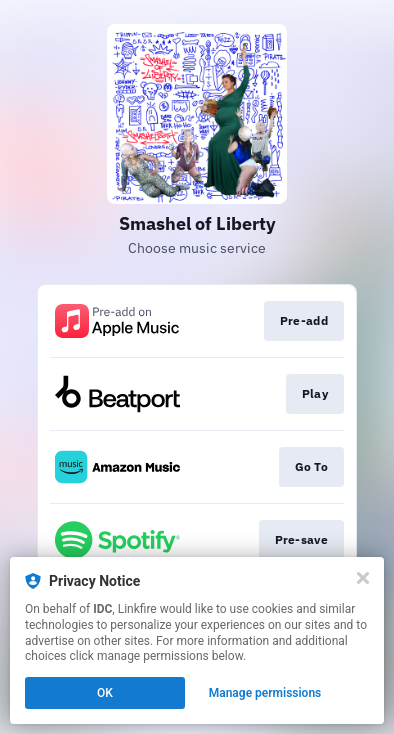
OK (105, 693)
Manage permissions (265, 693)
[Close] (363, 578)
